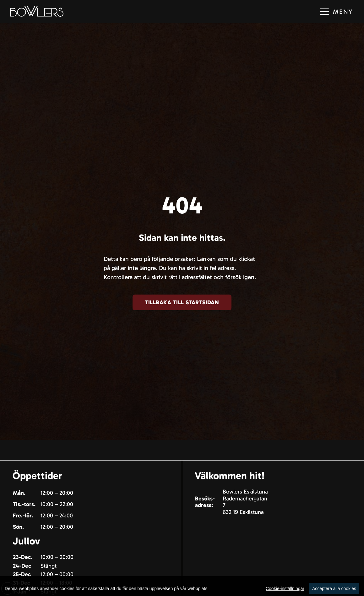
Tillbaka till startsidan (182, 302)
